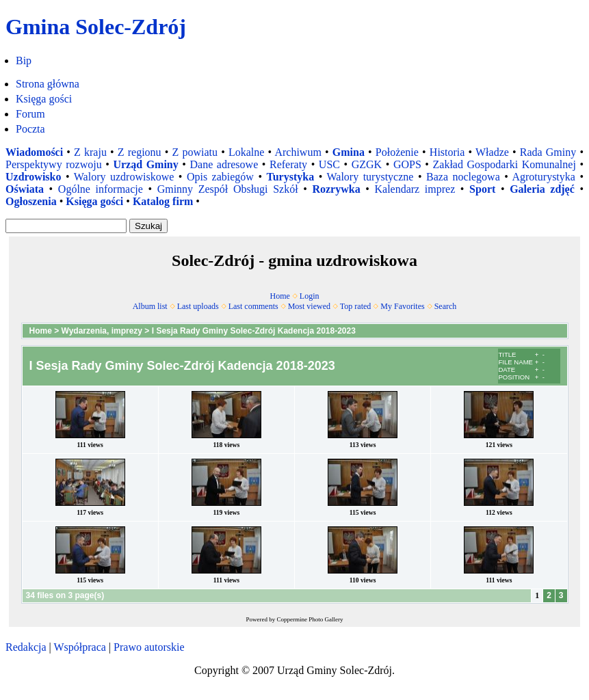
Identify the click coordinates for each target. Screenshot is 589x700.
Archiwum (298, 152)
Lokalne (246, 152)
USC (329, 164)
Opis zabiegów (220, 177)
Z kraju (90, 152)
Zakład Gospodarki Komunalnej (505, 164)
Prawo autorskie (149, 647)
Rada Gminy (548, 152)
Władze (492, 152)
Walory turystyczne (370, 177)
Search (446, 306)
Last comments (253, 306)
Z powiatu (195, 152)
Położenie (397, 152)
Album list (150, 306)
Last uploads (198, 306)
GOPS (407, 164)
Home (280, 296)
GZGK (367, 164)
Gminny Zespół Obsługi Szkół (228, 189)
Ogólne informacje (101, 189)
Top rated (355, 306)
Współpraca (79, 647)
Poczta (30, 129)
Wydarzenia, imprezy (102, 331)
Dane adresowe (224, 164)
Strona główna (48, 84)
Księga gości (44, 99)
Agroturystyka (543, 177)
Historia (447, 152)
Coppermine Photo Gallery (310, 619)
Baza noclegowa (463, 177)
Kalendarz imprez (415, 189)
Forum (30, 114)
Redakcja (26, 647)
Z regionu (140, 152)
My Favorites (402, 306)
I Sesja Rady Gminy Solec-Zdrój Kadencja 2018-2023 (254, 331)
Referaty (288, 164)
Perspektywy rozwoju (54, 164)
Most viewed (309, 306)
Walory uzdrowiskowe (124, 177)
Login (310, 296)
